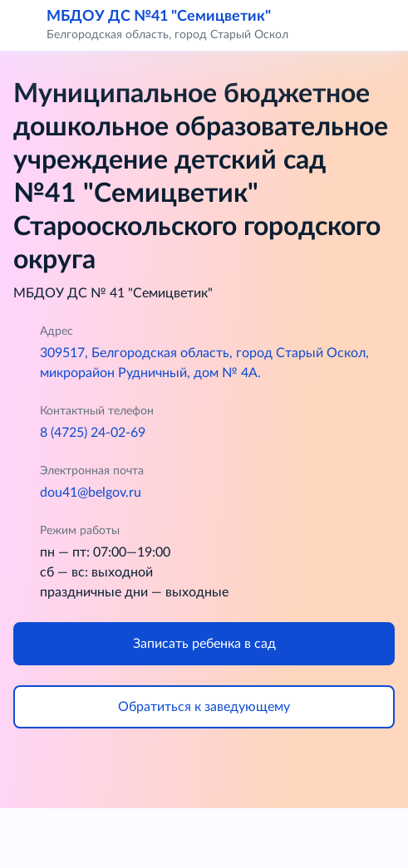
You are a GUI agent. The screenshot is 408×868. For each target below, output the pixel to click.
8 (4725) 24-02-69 (93, 433)
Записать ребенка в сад (204, 644)
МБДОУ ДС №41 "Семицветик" (159, 16)
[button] (385, 25)
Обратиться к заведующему (204, 707)
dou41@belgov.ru (91, 493)
